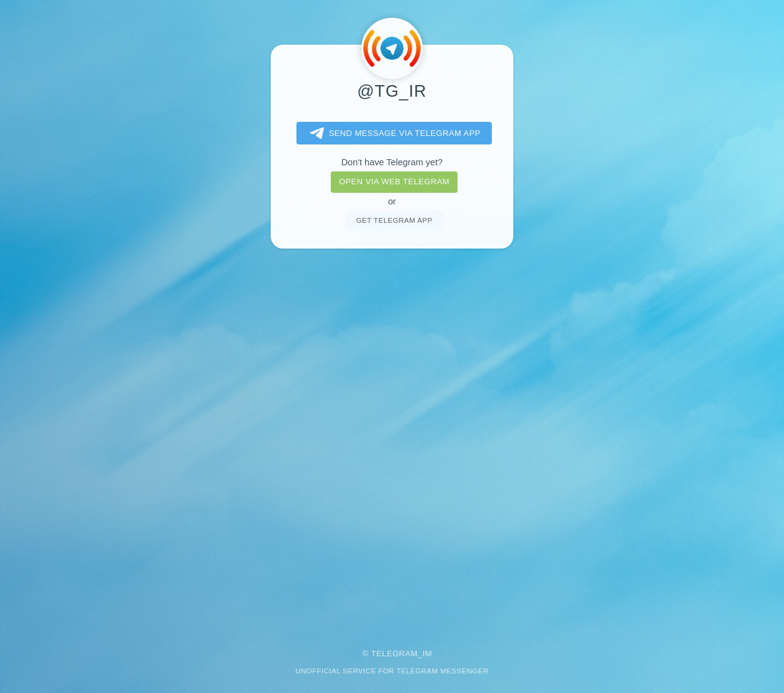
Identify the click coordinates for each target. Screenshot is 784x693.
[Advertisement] (392, 440)
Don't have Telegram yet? (392, 162)
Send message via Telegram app (393, 133)
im (428, 654)
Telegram (394, 654)
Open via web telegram (394, 182)
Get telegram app (394, 220)
